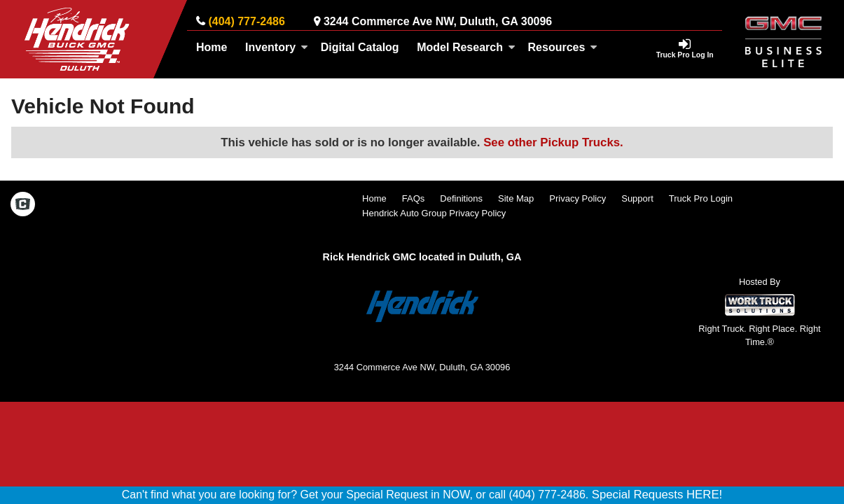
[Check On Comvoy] (23, 206)
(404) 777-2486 (246, 21)
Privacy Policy (577, 198)
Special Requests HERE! (657, 495)
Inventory (277, 47)
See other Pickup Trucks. (553, 142)
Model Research (466, 47)
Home (212, 47)
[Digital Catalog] (360, 48)
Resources (563, 47)
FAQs (414, 198)
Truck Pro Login (701, 198)
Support (637, 198)
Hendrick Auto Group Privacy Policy (434, 213)
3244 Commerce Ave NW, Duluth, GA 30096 (438, 21)
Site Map (516, 198)
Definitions (461, 198)
